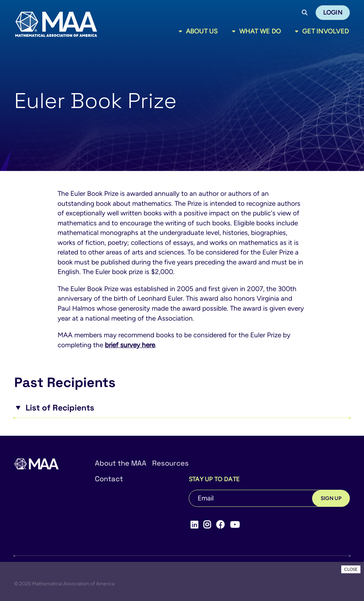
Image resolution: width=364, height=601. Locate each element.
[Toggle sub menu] (182, 31)
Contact (109, 479)
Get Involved (325, 31)
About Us (202, 31)
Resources (170, 463)
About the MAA (121, 463)
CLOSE (351, 569)
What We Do (260, 31)
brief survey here (130, 345)
